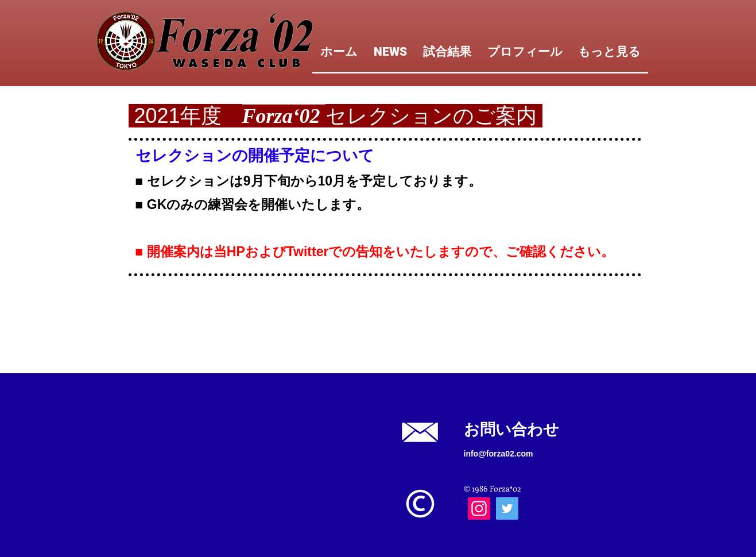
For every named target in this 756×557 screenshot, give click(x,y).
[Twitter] (507, 508)
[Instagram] (479, 508)
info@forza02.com (499, 454)
